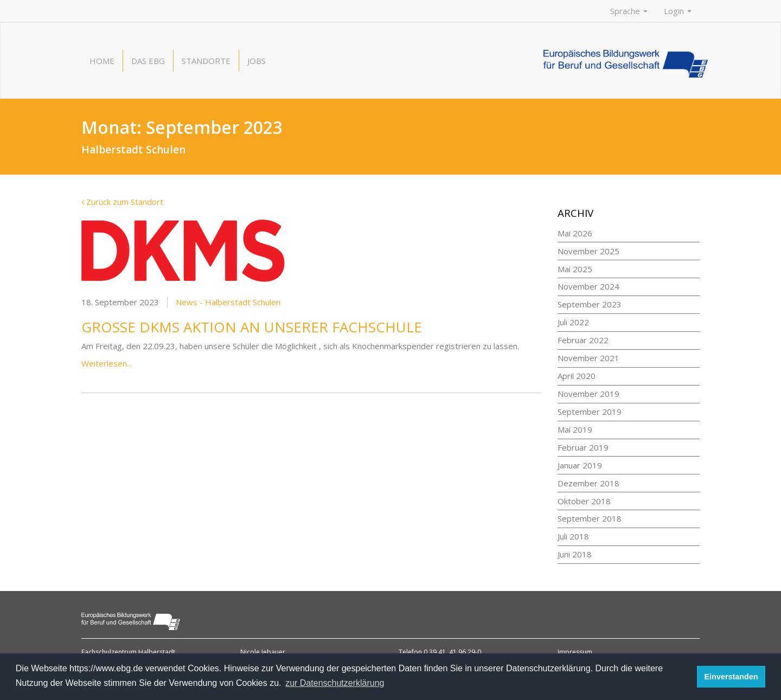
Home (102, 61)
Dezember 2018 (588, 483)
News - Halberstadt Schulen (228, 302)
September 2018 (590, 518)
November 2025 (588, 251)
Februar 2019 (583, 447)
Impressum (575, 652)
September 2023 (590, 304)
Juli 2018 (573, 536)
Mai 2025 (575, 269)
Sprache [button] (629, 11)
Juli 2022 (573, 322)
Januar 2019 (580, 465)
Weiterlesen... (107, 363)
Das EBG (148, 61)
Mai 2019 (575, 429)
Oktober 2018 (584, 501)
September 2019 (590, 412)
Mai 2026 (575, 233)
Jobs (257, 61)
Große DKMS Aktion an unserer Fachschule (252, 327)
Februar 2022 (583, 340)
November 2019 (588, 394)
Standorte (206, 61)
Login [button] (678, 11)
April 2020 (577, 376)
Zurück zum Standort (122, 202)
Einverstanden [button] (731, 677)
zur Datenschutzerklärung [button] (335, 683)
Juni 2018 (575, 554)
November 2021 (588, 358)
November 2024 (588, 286)
